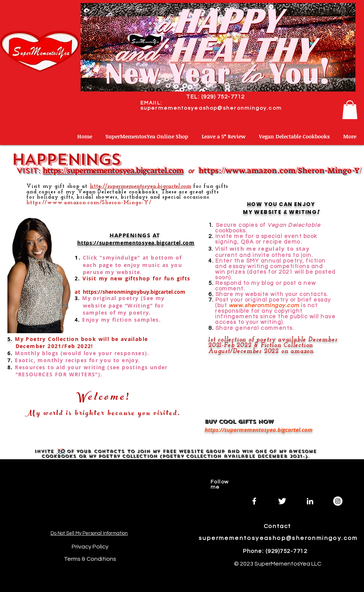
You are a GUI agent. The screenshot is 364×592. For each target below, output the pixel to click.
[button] (350, 110)
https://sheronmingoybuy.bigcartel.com (134, 292)
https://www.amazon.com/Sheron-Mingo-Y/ (280, 171)
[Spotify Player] (90, 495)
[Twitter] (282, 501)
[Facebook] (254, 501)
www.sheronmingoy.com (263, 305)
